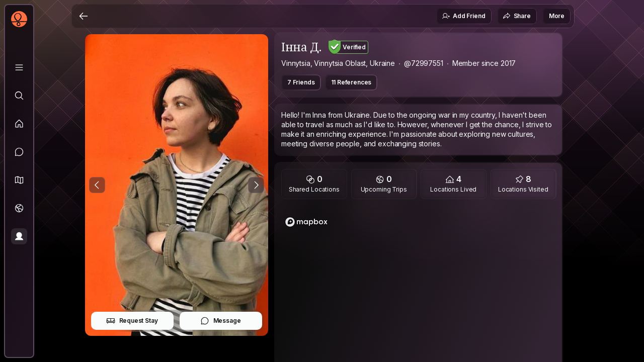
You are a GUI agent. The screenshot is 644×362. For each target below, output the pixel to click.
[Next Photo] (256, 185)
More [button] (557, 16)
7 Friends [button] (301, 82)
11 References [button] (351, 82)
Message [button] (221, 321)
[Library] (19, 67)
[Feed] (19, 124)
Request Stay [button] (132, 321)
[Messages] (19, 152)
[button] (19, 180)
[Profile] (19, 236)
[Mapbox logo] (306, 222)
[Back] (84, 16)
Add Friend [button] (463, 16)
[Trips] (19, 208)
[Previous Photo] (97, 185)
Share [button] (517, 16)
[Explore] (19, 96)
